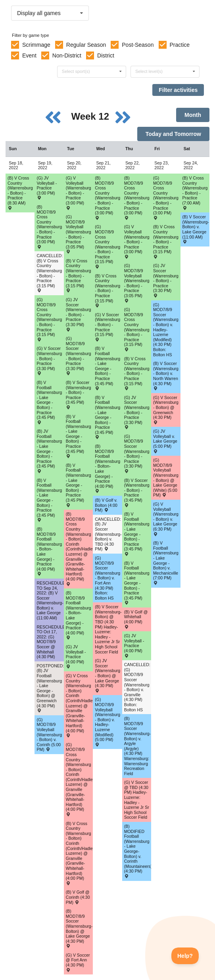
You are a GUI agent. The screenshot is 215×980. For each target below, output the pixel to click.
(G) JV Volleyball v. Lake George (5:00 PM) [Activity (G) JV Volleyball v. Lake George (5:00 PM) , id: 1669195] (165, 441)
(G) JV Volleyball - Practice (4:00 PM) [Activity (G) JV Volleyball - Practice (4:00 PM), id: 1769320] (134, 645)
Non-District (67, 55)
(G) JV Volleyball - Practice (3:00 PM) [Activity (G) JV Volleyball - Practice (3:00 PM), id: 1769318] (47, 188)
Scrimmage (36, 45)
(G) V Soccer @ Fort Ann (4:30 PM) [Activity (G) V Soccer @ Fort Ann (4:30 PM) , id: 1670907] (78, 962)
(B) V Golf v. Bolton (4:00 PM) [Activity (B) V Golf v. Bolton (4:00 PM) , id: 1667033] (106, 505)
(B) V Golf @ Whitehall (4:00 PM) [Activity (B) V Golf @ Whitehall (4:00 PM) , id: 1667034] (136, 619)
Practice (180, 45)
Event (29, 55)
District (106, 55)
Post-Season (138, 45)
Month (193, 115)
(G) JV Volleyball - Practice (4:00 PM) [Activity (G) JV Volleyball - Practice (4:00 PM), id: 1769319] (76, 656)
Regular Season (86, 45)
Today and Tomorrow (173, 134)
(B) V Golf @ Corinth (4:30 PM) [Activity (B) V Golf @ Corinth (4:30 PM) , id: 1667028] (78, 897)
